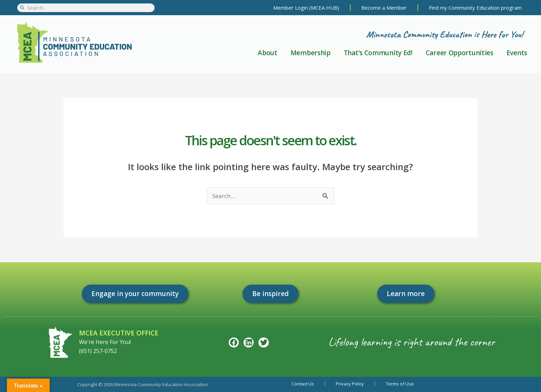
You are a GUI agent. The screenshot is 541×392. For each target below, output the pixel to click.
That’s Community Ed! (378, 53)
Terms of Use (400, 384)
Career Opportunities (460, 53)
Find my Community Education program (475, 8)
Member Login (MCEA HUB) (306, 8)
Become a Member (384, 8)
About (268, 53)
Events (517, 53)
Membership (311, 53)
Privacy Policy (350, 384)
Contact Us (303, 384)
